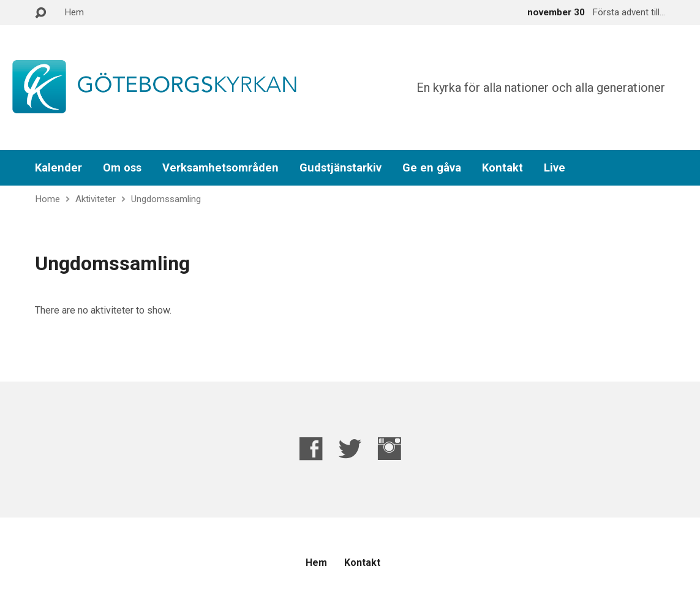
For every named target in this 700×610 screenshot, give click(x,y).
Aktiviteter (96, 199)
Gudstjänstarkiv (341, 168)
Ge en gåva (432, 168)
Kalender (58, 168)
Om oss (122, 168)
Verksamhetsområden (220, 168)
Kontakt (502, 168)
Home (47, 199)
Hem (74, 12)
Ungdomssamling (166, 199)
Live (555, 168)
